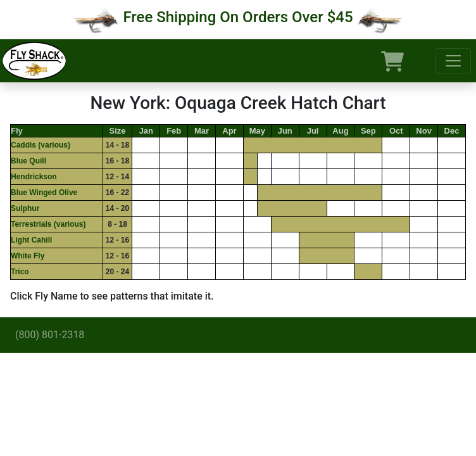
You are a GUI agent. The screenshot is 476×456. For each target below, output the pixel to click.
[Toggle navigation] (453, 61)
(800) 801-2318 (50, 335)
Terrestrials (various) (48, 224)
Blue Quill (28, 161)
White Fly (28, 256)
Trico (20, 272)
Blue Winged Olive (44, 193)
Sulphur (25, 208)
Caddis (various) (41, 145)
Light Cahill (31, 240)
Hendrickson (34, 177)
